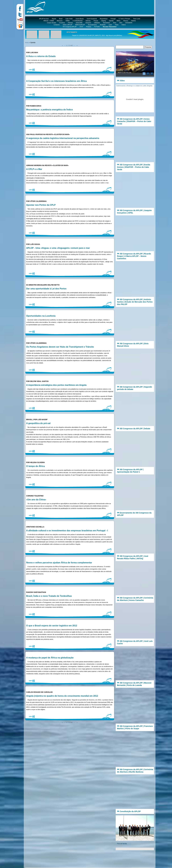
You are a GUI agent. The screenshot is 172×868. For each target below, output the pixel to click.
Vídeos (124, 25)
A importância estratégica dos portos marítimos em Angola (56, 385)
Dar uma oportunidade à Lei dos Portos (46, 289)
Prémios (70, 23)
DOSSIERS (129, 23)
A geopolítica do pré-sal (38, 423)
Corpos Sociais (52, 23)
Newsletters (106, 23)
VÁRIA (67, 21)
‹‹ (62, 45)
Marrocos (60, 21)
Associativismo (92, 25)
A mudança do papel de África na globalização (50, 658)
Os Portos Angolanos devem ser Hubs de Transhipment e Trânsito (60, 347)
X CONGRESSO (78, 21)
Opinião (111, 21)
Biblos (118, 21)
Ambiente (103, 25)
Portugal (113, 19)
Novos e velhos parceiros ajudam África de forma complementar (59, 563)
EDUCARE (79, 23)
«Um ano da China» (36, 500)
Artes (115, 23)
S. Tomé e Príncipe (124, 19)
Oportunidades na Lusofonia (41, 316)
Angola (54, 19)
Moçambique (104, 19)
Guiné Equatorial (92, 19)
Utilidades (97, 23)
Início (27, 43)
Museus (126, 21)
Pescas (96, 21)
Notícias (88, 21)
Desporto (88, 23)
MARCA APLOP (80, 25)
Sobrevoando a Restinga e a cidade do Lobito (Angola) (134, 86)
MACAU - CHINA (49, 21)
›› (77, 45)
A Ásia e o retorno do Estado (41, 56)
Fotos (117, 25)
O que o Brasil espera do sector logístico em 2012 (52, 626)
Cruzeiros (62, 23)
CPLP (81, 27)
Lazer (110, 25)
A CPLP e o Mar (34, 169)
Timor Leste (137, 19)
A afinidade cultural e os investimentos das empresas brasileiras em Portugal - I (67, 531)
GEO (121, 23)
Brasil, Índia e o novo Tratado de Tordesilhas (49, 596)
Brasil (61, 19)
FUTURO (97, 27)
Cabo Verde (69, 19)
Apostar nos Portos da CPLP (41, 205)
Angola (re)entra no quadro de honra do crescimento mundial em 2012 (62, 696)
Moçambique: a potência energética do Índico (50, 110)
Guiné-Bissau (80, 19)
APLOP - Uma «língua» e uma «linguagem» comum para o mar (58, 248)
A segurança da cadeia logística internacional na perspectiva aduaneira (63, 138)
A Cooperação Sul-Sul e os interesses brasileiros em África (56, 81)
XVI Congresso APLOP (70, 27)
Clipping (103, 21)
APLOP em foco (44, 19)
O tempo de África (35, 466)
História (133, 21)
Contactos (57, 25)
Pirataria (89, 27)
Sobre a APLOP (68, 25)
